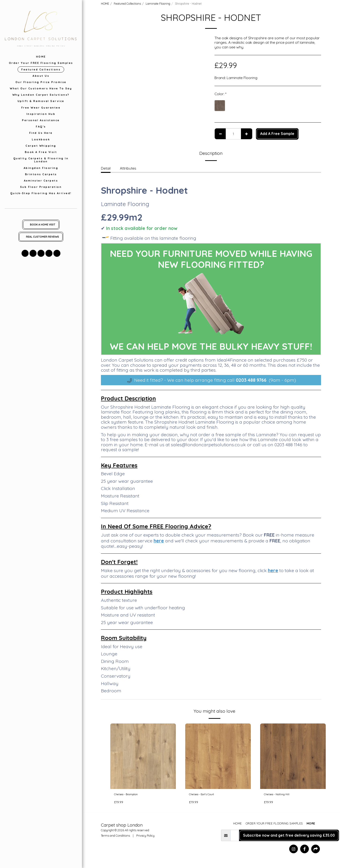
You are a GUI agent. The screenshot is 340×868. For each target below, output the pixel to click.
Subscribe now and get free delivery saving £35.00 (289, 837)
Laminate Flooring (158, 4)
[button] (25, 253)
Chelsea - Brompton (131, 795)
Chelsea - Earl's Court (207, 795)
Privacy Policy (145, 837)
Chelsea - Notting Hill (281, 795)
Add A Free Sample (277, 134)
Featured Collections (127, 4)
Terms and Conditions (115, 837)
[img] (143, 756)
